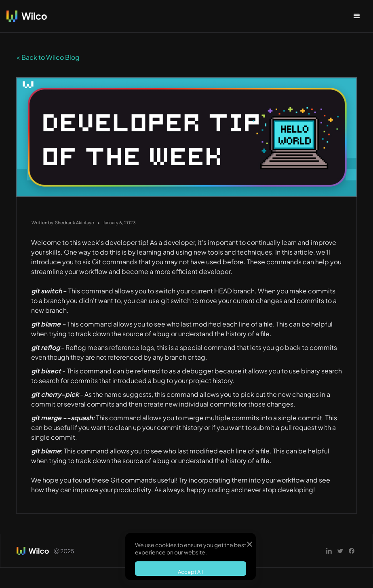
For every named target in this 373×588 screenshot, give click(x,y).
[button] (357, 16)
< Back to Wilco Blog (48, 57)
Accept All (190, 572)
